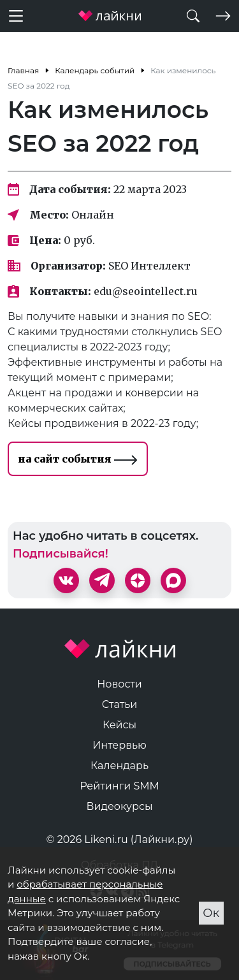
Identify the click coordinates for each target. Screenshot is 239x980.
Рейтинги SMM (119, 786)
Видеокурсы (120, 806)
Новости (119, 684)
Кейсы (119, 725)
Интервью (119, 745)
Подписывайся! (61, 554)
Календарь (119, 766)
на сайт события (78, 459)
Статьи (120, 704)
